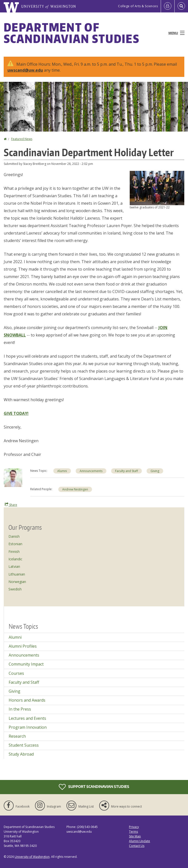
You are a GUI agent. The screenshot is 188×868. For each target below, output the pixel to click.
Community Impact (26, 664)
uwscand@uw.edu (25, 70)
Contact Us (137, 846)
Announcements (24, 655)
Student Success (24, 745)
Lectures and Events (27, 718)
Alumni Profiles (23, 646)
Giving (15, 691)
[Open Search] (181, 6)
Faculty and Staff (24, 682)
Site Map (135, 836)
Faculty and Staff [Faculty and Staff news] (126, 471)
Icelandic (15, 559)
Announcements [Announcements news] (91, 471)
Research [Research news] (17, 736)
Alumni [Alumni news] (62, 471)
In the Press (20, 709)
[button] (157, 188)
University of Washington (32, 857)
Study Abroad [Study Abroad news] (21, 754)
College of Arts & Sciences (138, 6)
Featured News (22, 139)
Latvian (14, 566)
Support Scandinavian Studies (94, 787)
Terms (133, 832)
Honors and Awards (27, 700)
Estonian (15, 544)
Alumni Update (140, 841)
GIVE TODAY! (16, 413)
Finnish (14, 552)
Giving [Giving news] (155, 471)
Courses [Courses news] (16, 673)
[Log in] (168, 6)
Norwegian (17, 582)
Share (11, 505)
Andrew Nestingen (75, 489)
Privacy (134, 827)
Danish (14, 536)
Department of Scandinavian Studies (72, 33)
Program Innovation (28, 727)
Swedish (15, 589)
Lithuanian (17, 574)
